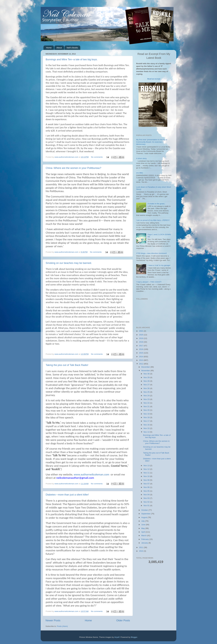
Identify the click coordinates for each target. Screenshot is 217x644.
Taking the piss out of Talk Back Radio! (67, 365)
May (143, 528)
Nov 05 (147, 491)
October (145, 510)
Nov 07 (147, 484)
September (146, 514)
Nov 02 (147, 502)
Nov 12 (147, 469)
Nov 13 (147, 466)
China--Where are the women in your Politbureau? (73, 168)
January (145, 543)
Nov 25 (147, 392)
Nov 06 (147, 487)
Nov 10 (147, 476)
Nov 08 (147, 480)
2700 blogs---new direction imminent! (151, 253)
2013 (141, 360)
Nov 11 (147, 473)
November (146, 371)
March (144, 536)
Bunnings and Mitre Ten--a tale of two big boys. (72, 59)
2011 (141, 547)
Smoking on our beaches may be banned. (69, 263)
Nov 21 (147, 406)
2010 (141, 551)
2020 (141, 335)
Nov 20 (147, 410)
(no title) (140, 173)
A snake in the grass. (156, 204)
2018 (141, 342)
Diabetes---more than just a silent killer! (67, 495)
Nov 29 (147, 377)
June (144, 525)
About (59, 48)
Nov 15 (147, 428)
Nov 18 (147, 417)
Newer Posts (53, 620)
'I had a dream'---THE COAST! (149, 282)
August (144, 517)
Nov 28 (147, 381)
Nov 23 (147, 399)
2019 (141, 338)
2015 (141, 353)
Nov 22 (147, 403)
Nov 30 (147, 374)
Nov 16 (147, 425)
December (146, 367)
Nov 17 (147, 421)
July (143, 521)
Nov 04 (147, 495)
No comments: (97, 157)
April (143, 532)
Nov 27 (147, 385)
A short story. (142, 158)
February (145, 539)
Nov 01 (147, 506)
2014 (141, 357)
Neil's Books (72, 48)
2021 (141, 331)
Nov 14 (147, 432)
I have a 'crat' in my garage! (159, 265)
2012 (141, 364)
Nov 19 (147, 414)
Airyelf (117, 637)
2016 (141, 349)
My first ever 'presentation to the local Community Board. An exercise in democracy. (152, 142)
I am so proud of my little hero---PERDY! (153, 220)
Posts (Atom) (62, 626)
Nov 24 (147, 396)
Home (49, 48)
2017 (141, 346)
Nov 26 (147, 388)
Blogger (134, 637)
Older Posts (123, 620)
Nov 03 (147, 498)
